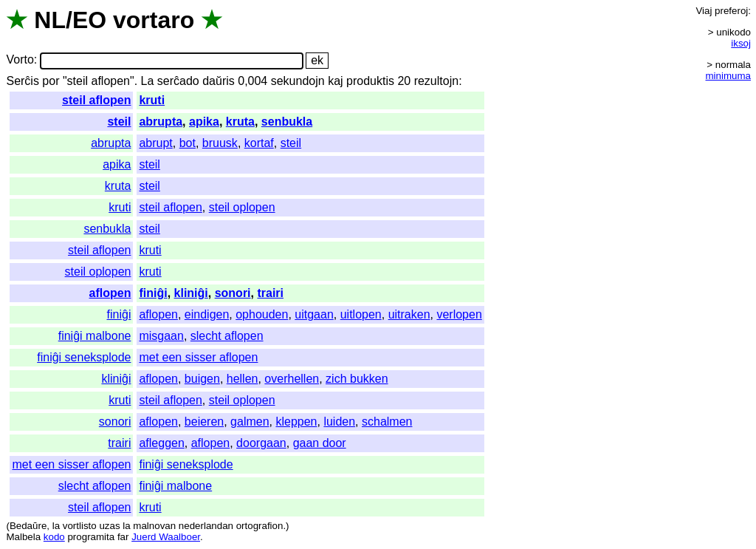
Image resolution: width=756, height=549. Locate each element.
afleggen (161, 443)
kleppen (296, 422)
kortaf (259, 143)
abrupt (155, 143)
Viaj (704, 11)
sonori (233, 293)
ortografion (260, 526)
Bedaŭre (28, 526)
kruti (152, 100)
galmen (250, 422)
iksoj (741, 43)
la (56, 526)
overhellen (292, 379)
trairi (270, 293)
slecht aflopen (227, 336)
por (51, 81)
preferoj (731, 11)
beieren (204, 422)
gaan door (320, 443)
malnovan (154, 526)
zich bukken (357, 379)
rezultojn (436, 81)
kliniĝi (191, 293)
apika (204, 122)
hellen (243, 379)
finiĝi (153, 293)
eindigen (207, 314)
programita (91, 537)
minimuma (728, 76)
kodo (54, 537)
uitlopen (361, 314)
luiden (339, 422)
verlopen (459, 314)
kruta (240, 122)
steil (119, 122)
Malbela (23, 537)
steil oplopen (242, 207)
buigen (202, 379)
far (123, 537)
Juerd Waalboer (166, 537)
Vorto (20, 60)
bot (188, 143)
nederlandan (206, 526)
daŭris (219, 81)
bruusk (220, 143)
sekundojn (298, 81)
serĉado (178, 81)
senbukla (287, 122)
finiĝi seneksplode (84, 357)
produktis (370, 81)
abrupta (161, 122)
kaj (335, 81)
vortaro (154, 20)
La (148, 81)
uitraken (409, 314)
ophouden (262, 314)
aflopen (110, 293)
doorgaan (261, 443)
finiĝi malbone (95, 336)
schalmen (387, 422)
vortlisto (80, 526)
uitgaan (314, 314)
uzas (109, 526)
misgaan (161, 336)
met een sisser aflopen (198, 357)
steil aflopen (96, 100)
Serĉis (22, 81)
